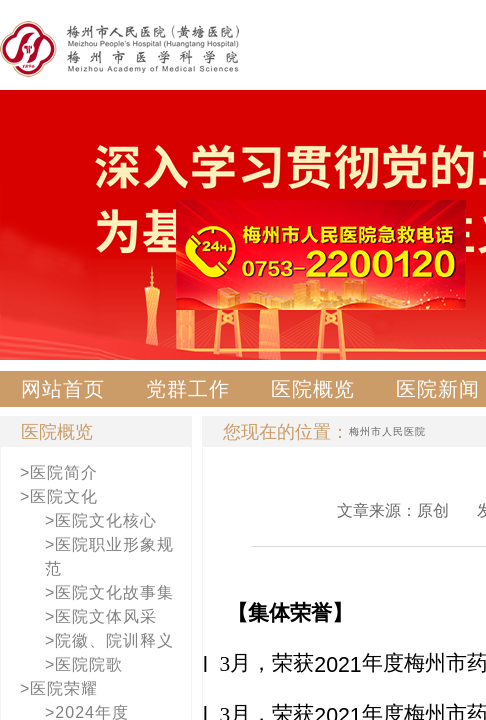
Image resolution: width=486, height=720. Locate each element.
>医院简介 (59, 472)
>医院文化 (59, 496)
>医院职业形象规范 (109, 556)
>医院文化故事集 (109, 592)
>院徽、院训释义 (109, 640)
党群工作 (188, 389)
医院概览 (313, 389)
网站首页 (63, 389)
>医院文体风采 (101, 616)
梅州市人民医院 (387, 431)
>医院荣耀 (59, 688)
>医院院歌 (84, 664)
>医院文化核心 (101, 520)
